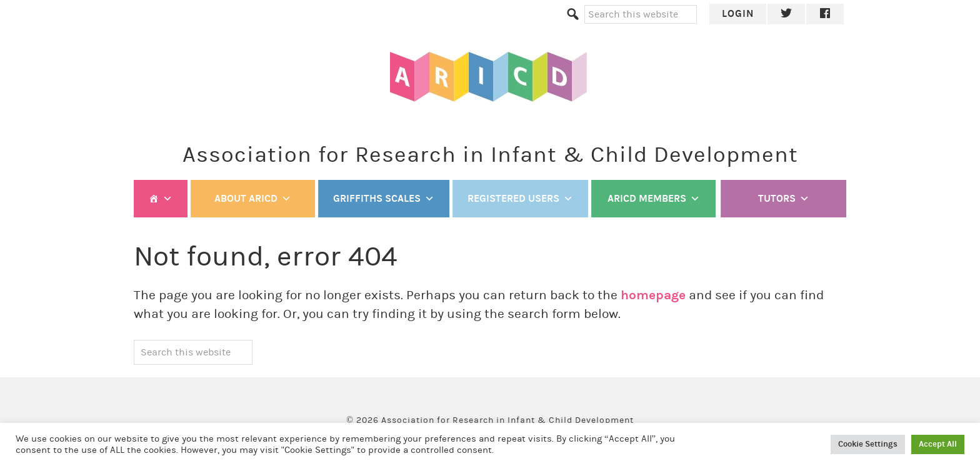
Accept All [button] (938, 444)
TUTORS (784, 199)
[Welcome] (161, 199)
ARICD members (654, 199)
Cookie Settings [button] (868, 444)
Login (738, 13)
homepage (653, 295)
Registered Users (520, 199)
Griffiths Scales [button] (384, 199)
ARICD (490, 77)
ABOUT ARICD (253, 199)
